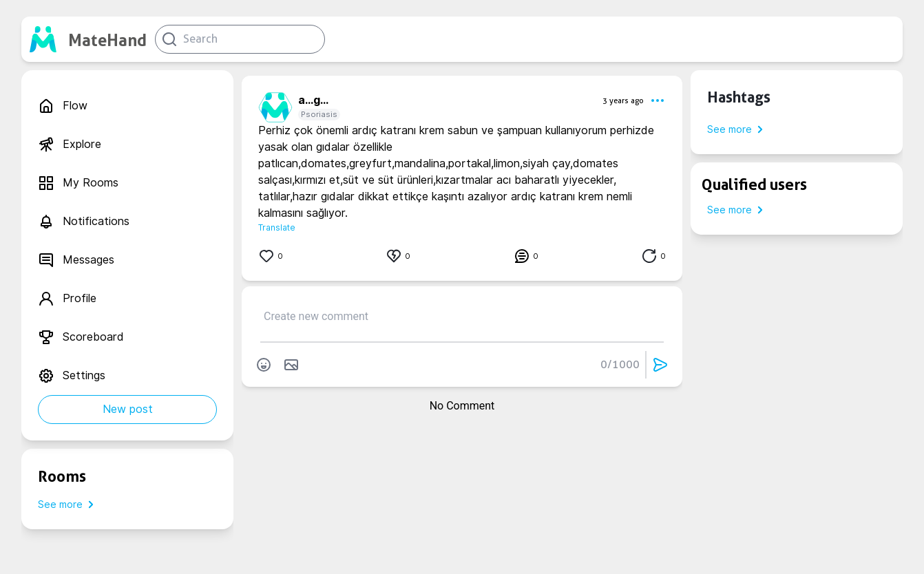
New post (128, 409)
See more (69, 504)
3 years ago (623, 100)
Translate (277, 227)
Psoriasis (319, 114)
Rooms (62, 476)
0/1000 (620, 364)
